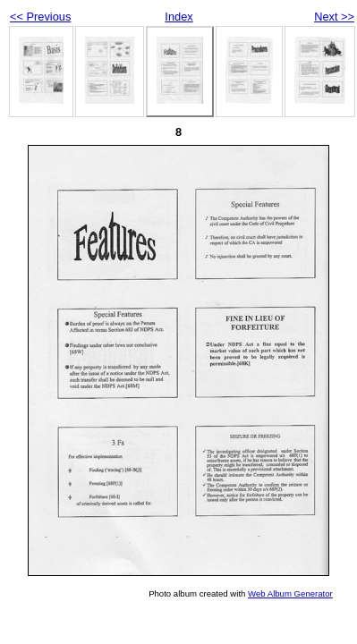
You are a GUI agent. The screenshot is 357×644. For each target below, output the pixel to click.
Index (178, 17)
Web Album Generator (290, 593)
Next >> (334, 17)
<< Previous (40, 17)
